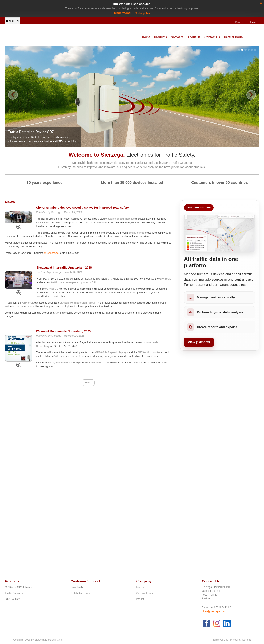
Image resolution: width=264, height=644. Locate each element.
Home (146, 37)
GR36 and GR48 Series (18, 587)
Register (239, 22)
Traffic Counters (14, 593)
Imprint (140, 599)
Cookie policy (142, 13)
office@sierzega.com (214, 611)
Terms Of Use (220, 640)
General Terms (145, 593)
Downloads (77, 587)
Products (161, 37)
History (140, 587)
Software (177, 37)
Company (144, 581)
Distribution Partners (82, 593)
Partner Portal (234, 37)
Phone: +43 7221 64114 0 (216, 608)
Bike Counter (12, 599)
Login (253, 22)
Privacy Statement (240, 640)
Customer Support (85, 581)
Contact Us (212, 37)
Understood (123, 13)
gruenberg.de (51, 253)
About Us (194, 37)
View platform (199, 342)
